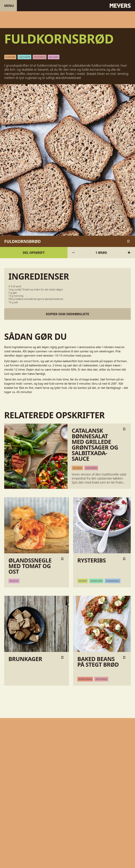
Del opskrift (34, 253)
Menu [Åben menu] (9, 6)
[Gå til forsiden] (67, 6)
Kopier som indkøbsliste (67, 314)
